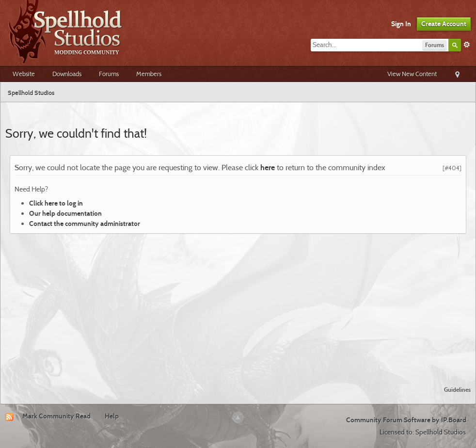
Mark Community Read (56, 416)
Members (149, 74)
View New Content (412, 74)
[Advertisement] (238, 306)
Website (24, 74)
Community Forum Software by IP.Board (406, 420)
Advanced (467, 45)
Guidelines (457, 390)
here (268, 167)
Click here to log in (56, 203)
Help (112, 416)
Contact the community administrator (85, 224)
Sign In (401, 24)
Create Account (444, 24)
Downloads (67, 74)
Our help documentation (65, 213)
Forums (109, 74)
